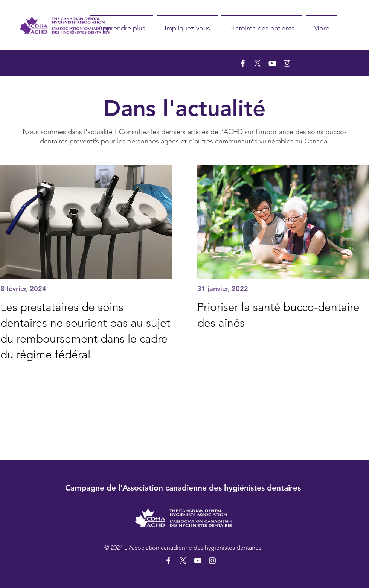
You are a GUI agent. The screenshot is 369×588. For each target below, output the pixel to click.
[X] (258, 63)
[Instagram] (287, 63)
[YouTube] (272, 63)
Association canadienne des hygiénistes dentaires (212, 488)
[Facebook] (243, 63)
